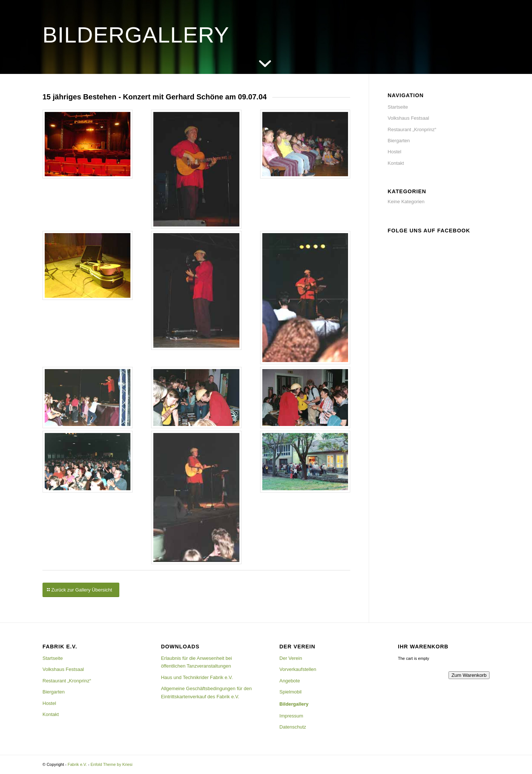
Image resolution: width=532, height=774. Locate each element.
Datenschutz (293, 727)
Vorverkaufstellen (298, 669)
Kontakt (396, 163)
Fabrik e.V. (77, 764)
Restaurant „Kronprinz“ (412, 129)
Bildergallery (294, 704)
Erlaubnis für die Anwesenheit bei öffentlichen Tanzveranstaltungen (197, 662)
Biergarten (399, 141)
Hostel (394, 152)
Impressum (291, 716)
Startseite (398, 107)
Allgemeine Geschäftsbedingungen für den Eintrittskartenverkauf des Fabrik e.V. (207, 692)
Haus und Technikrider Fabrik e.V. (197, 677)
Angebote (290, 681)
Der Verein (291, 658)
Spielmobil (290, 692)
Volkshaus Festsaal (408, 118)
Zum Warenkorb (469, 675)
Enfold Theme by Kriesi (112, 764)
